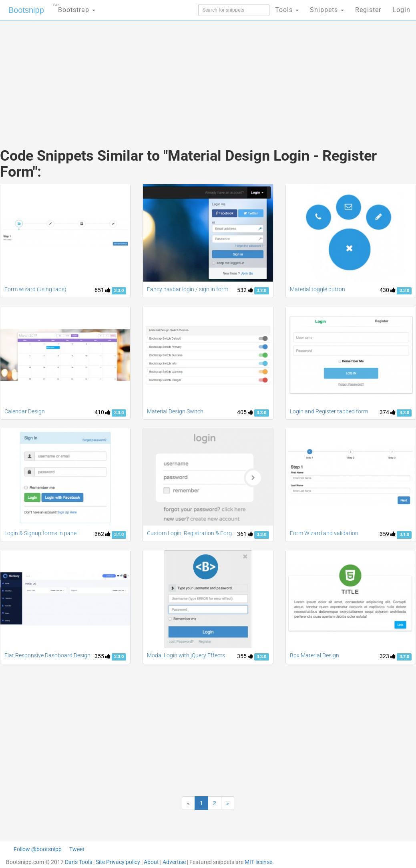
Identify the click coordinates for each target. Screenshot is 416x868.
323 (388, 656)
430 (388, 290)
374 (388, 412)
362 (102, 534)
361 (245, 534)
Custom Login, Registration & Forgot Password (205, 533)
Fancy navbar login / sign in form (188, 289)
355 (102, 656)
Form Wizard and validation (324, 533)
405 (245, 412)
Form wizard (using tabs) (35, 289)
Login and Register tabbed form (329, 411)
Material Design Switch (175, 411)
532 (245, 290)
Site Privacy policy (118, 862)
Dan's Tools (78, 862)
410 (102, 412)
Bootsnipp (26, 10)
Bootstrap (74, 7)
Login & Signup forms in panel (41, 533)
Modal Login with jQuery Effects (186, 655)
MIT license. (259, 862)
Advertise (174, 862)
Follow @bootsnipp (38, 849)
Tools (287, 10)
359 (388, 534)
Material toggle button (318, 289)
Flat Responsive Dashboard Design (47, 655)
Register (368, 10)
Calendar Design (25, 411)
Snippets (327, 10)
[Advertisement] (139, 76)
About (151, 862)
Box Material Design (315, 655)
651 (102, 290)
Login (401, 10)
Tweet (77, 849)
